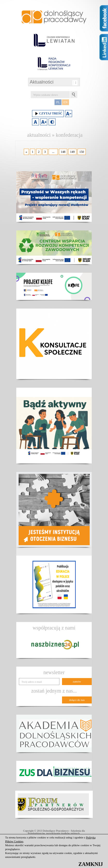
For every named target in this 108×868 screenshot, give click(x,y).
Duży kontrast (52, 122)
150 (82, 152)
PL (58, 102)
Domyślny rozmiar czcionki (36, 122)
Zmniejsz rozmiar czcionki (69, 114)
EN (66, 102)
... (53, 152)
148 (63, 152)
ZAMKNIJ (91, 864)
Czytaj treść (48, 114)
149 (72, 152)
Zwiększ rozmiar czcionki (44, 122)
